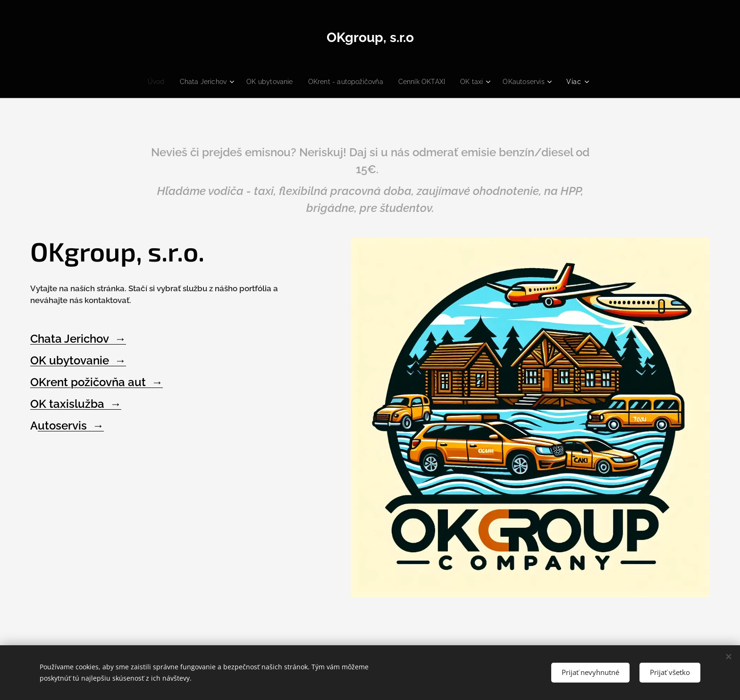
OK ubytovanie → (78, 360)
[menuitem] (180, 82)
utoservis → (71, 426)
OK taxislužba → (76, 404)
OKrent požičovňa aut (91, 382)
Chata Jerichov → (78, 339)
